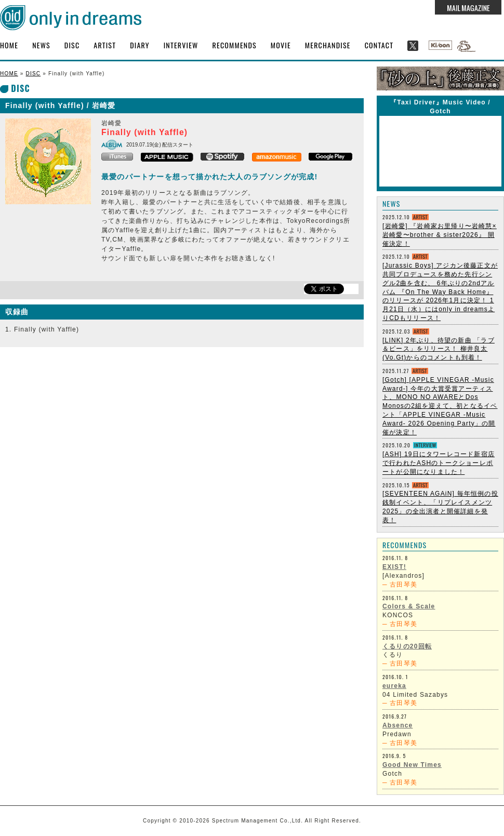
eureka (394, 686)
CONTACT (379, 45)
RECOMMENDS (235, 45)
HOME (9, 45)
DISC (72, 45)
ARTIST (105, 45)
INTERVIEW (181, 45)
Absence (397, 725)
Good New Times (412, 765)
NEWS (41, 45)
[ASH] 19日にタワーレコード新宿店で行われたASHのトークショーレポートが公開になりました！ (439, 463)
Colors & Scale (409, 606)
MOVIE (281, 45)
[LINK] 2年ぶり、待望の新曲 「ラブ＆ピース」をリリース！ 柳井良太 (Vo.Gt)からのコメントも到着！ (439, 349)
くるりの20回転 (407, 646)
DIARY (140, 45)
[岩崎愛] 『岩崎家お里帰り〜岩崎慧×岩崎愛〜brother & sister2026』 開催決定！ (440, 235)
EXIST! (394, 567)
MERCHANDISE (328, 45)
